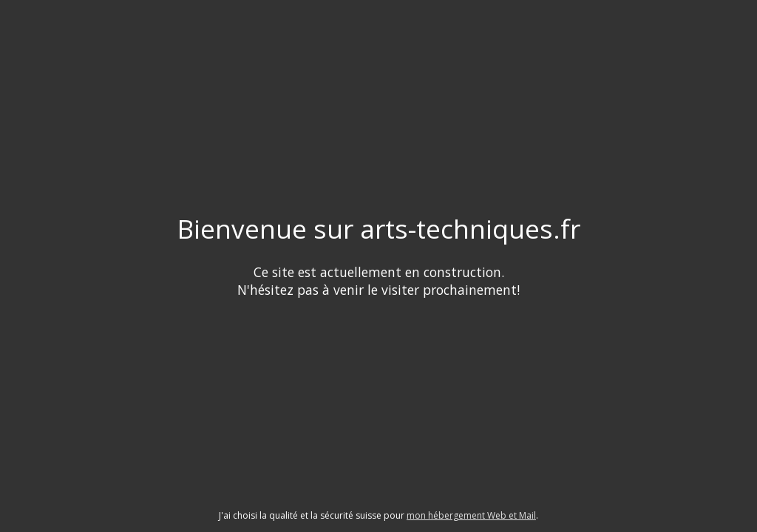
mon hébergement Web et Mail (471, 515)
